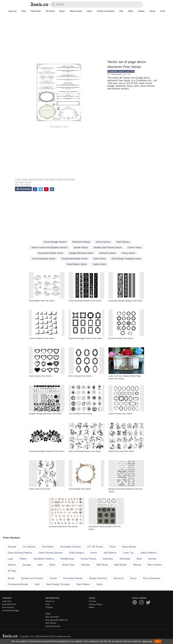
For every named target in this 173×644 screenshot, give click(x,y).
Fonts (163, 11)
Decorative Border (73, 578)
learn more (147, 641)
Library (152, 11)
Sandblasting (67, 559)
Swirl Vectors (123, 242)
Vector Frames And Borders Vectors (49, 247)
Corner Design (22, 179)
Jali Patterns (110, 553)
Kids (121, 11)
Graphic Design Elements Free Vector (45, 414)
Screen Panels (88, 559)
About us (50, 601)
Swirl (47, 179)
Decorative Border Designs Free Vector (126, 301)
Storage (27, 565)
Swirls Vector (100, 264)
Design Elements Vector (81, 253)
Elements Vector (108, 253)
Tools (24, 11)
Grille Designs (76, 553)
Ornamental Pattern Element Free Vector (47, 451)
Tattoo (52, 565)
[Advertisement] (86, 38)
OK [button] (158, 641)
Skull (139, 559)
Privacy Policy (95, 604)
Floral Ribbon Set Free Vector (42, 301)
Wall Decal (102, 565)
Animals (12, 547)
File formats (36, 11)
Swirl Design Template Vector (126, 259)
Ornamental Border (18, 584)
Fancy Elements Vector (44, 259)
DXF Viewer (51, 623)
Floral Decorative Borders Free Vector (85, 301)
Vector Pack (68, 565)
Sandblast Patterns (44, 559)
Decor (90, 11)
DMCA (92, 607)
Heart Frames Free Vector (40, 376)
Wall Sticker (120, 565)
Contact (49, 607)
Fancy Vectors (103, 242)
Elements (33, 179)
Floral (112, 547)
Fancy (41, 179)
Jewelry (141, 11)
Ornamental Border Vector (74, 259)
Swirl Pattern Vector (77, 264)
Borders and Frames (32, 578)
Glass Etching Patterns (20, 553)
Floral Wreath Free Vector (80, 489)
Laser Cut (12, 11)
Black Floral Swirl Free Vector (121, 451)
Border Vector (81, 247)
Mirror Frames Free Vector (80, 376)
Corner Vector (135, 247)
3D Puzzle (50, 11)
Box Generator (52, 617)
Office (131, 11)
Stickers (12, 565)
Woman (137, 565)
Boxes (62, 11)
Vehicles (86, 565)
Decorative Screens (71, 547)
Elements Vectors (81, 242)
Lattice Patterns (148, 553)
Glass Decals (129, 547)
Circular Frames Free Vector (121, 338)
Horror (94, 553)
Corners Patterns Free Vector (42, 338)
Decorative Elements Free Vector (63, 527)
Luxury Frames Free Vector (120, 414)
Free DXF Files (9, 604)
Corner (53, 578)
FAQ (48, 604)
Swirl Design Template (58, 584)
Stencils (152, 559)
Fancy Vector (129, 253)
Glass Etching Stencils (51, 553)
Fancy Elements (152, 578)
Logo (10, 559)
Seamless (108, 559)
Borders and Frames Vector (108, 247)
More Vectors (155, 565)
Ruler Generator (53, 626)
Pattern (23, 559)
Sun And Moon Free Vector (80, 414)
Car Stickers (29, 547)
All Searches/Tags (11, 611)
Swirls (99, 584)
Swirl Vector (100, 259)
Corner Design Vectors (55, 242)
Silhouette (125, 559)
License (92, 601)
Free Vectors (8, 607)
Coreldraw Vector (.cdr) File (121, 71)
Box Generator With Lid (56, 620)
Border (11, 578)
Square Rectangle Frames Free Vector (86, 338)
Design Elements (98, 578)
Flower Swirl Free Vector (40, 489)
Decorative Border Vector (51, 253)
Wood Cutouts (76, 11)
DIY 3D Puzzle (95, 547)
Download (23, 189)
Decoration (48, 547)
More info (127, 74)
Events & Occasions (106, 11)
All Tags (12, 571)
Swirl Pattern (83, 584)
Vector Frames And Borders (62, 179)
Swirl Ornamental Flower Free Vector (85, 451)
